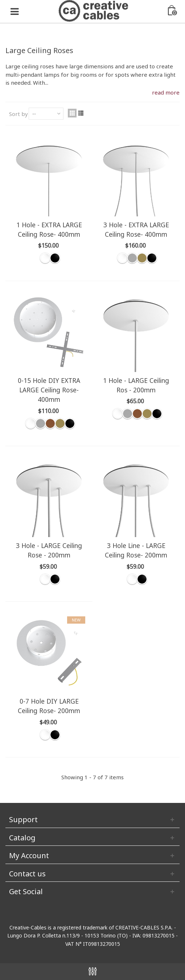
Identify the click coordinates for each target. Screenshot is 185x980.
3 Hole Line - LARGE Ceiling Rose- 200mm (136, 550)
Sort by (18, 114)
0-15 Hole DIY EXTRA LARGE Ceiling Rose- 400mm (49, 390)
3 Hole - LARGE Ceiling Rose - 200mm (49, 550)
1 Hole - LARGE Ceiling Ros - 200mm (136, 385)
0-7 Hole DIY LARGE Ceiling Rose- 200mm (49, 706)
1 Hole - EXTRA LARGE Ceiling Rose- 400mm (49, 229)
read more (166, 92)
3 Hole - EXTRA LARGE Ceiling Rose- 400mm (136, 229)
